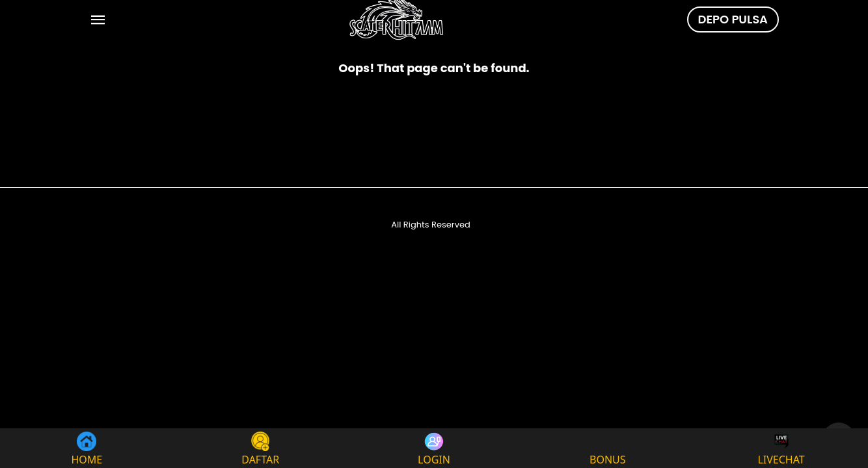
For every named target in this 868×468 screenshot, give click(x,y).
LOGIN (434, 448)
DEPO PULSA (733, 19)
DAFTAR (260, 448)
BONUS (608, 448)
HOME (87, 448)
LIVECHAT (781, 448)
